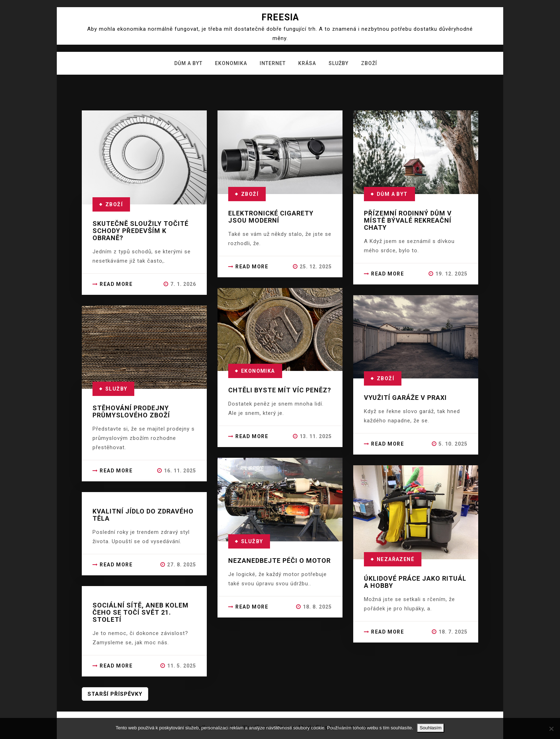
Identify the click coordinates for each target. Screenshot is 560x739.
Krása (307, 63)
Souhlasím (431, 728)
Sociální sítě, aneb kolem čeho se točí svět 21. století (141, 612)
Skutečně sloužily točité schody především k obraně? (141, 231)
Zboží (369, 63)
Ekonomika (231, 63)
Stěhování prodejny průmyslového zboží (131, 411)
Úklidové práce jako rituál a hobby (415, 582)
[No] (551, 729)
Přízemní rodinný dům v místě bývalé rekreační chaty (408, 220)
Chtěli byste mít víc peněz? (280, 390)
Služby (339, 63)
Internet (273, 63)
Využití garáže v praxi (405, 398)
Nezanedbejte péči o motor (279, 561)
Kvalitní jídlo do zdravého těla (143, 515)
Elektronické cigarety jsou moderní (271, 217)
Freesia (280, 17)
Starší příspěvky (115, 694)
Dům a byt (188, 63)
